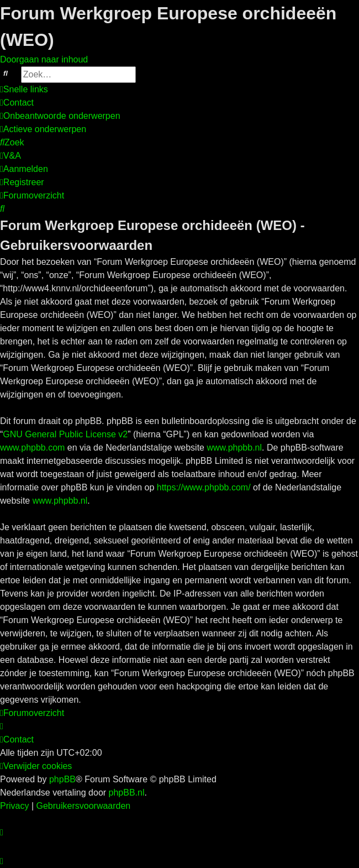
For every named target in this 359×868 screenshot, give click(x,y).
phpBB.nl (127, 793)
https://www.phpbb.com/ (204, 487)
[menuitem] (17, 103)
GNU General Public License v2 (65, 434)
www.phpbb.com (32, 448)
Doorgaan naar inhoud (44, 59)
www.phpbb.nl (234, 448)
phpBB (62, 779)
